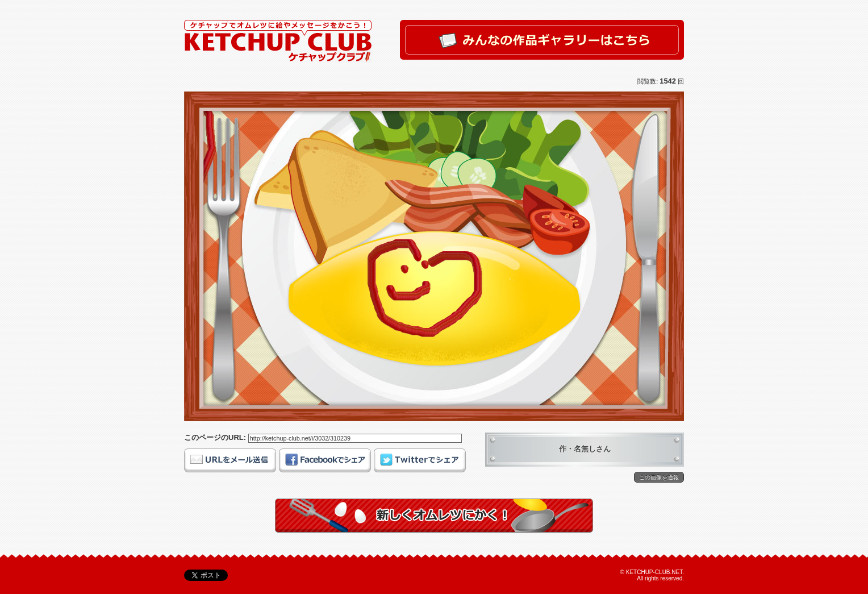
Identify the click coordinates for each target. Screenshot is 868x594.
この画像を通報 (659, 477)
